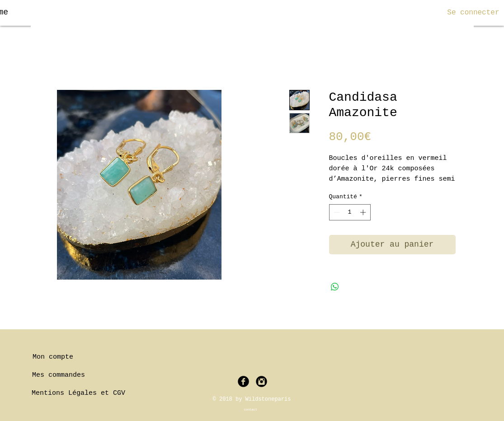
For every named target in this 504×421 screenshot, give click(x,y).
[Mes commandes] (59, 375)
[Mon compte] (53, 357)
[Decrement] (336, 212)
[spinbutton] (350, 212)
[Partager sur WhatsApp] (335, 287)
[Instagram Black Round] (261, 381)
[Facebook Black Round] (243, 381)
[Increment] (364, 212)
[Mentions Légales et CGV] (79, 393)
